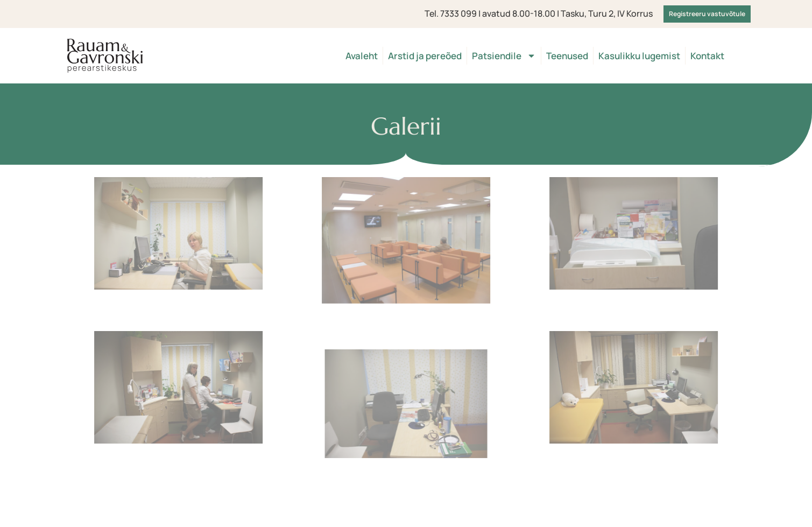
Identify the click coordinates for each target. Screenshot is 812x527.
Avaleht (362, 56)
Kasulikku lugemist (639, 56)
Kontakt (707, 56)
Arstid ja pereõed (425, 56)
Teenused (567, 56)
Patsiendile (504, 56)
